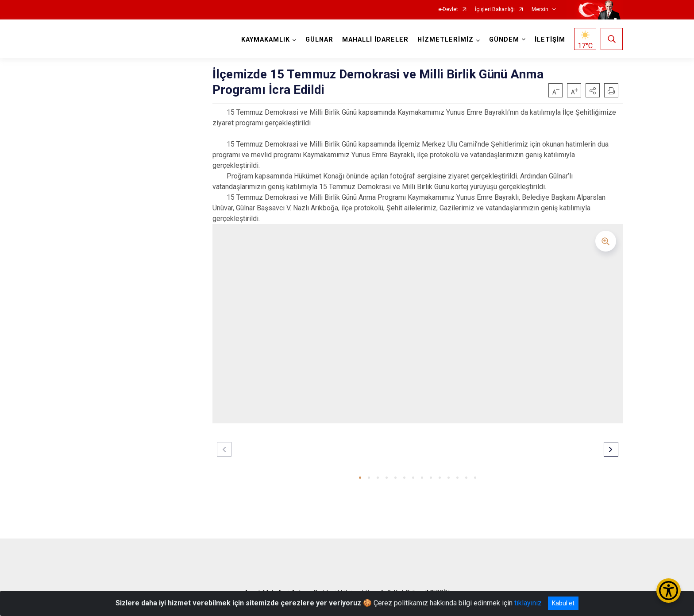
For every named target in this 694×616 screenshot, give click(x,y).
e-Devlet (448, 10)
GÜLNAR (319, 40)
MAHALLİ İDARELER (375, 40)
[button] (593, 90)
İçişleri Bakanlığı (495, 10)
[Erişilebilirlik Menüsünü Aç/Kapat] (669, 591)
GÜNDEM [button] (504, 40)
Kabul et (563, 603)
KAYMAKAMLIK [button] (266, 40)
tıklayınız (528, 603)
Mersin (540, 10)
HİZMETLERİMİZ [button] (445, 40)
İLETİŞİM (550, 40)
